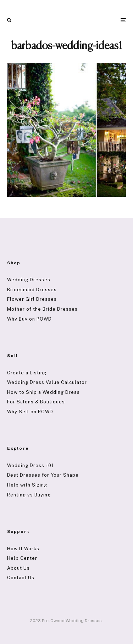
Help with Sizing (27, 485)
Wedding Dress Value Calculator (47, 382)
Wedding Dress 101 (31, 465)
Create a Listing (27, 373)
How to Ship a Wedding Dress (43, 392)
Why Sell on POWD (30, 412)
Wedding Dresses (29, 280)
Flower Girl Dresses (32, 299)
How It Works (23, 549)
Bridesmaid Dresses (32, 290)
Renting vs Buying (29, 495)
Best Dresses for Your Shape (43, 475)
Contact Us (21, 578)
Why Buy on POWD (29, 319)
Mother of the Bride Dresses (42, 309)
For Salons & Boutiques (36, 402)
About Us (18, 568)
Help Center (22, 558)
